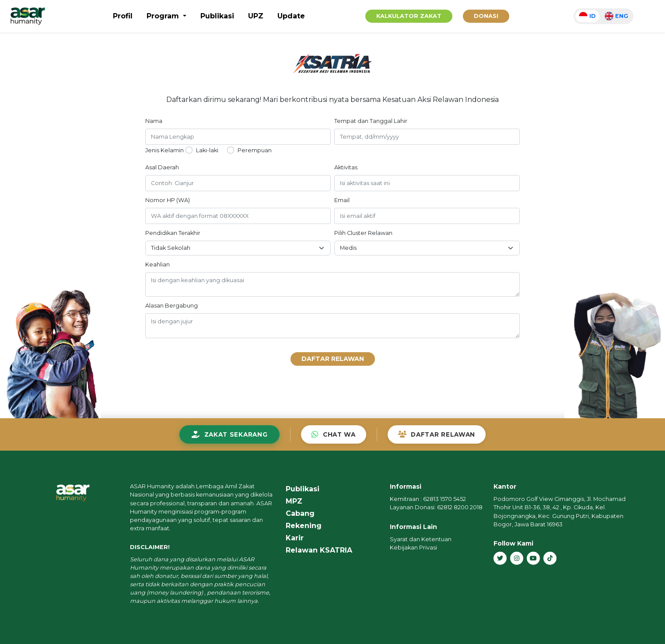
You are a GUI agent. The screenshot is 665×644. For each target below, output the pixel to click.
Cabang (300, 513)
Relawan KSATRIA (319, 550)
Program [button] (164, 16)
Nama (154, 121)
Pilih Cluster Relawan (363, 233)
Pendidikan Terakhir (173, 233)
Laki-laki (207, 150)
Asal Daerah (162, 167)
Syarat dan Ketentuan (421, 539)
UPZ (256, 16)
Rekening (304, 526)
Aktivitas (346, 167)
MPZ (294, 501)
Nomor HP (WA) (168, 200)
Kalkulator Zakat (409, 16)
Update (291, 16)
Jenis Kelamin (164, 150)
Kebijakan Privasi (413, 548)
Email (342, 200)
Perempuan (255, 150)
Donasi (486, 16)
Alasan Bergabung (171, 306)
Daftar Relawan (333, 359)
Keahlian (157, 264)
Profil (123, 16)
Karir (295, 538)
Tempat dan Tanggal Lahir (371, 121)
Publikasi (217, 16)
